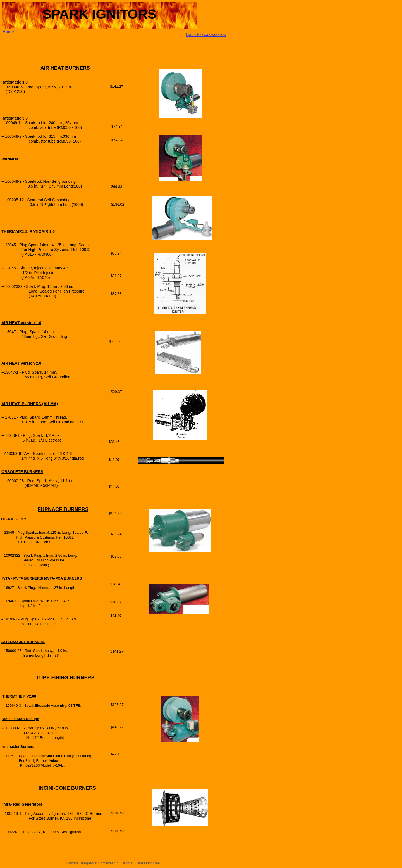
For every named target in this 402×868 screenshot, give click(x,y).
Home (8, 32)
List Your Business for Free (140, 863)
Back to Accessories (206, 35)
